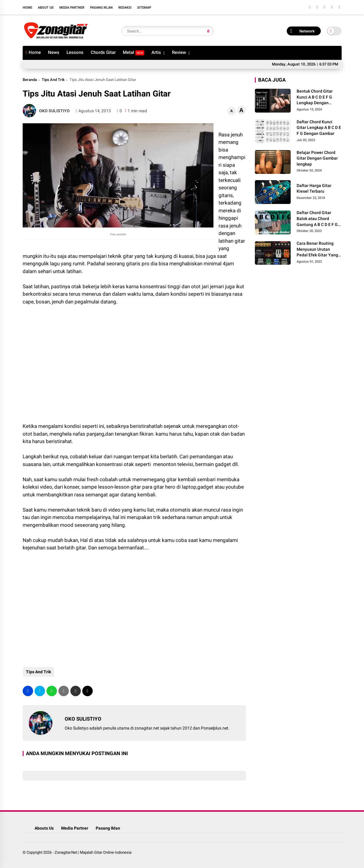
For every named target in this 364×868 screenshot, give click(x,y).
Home (27, 8)
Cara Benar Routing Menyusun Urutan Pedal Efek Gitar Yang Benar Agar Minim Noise (317, 250)
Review (179, 52)
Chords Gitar (103, 52)
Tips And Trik (53, 80)
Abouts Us (44, 828)
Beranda (30, 80)
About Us (46, 8)
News (54, 52)
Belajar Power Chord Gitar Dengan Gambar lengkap (317, 158)
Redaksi (125, 8)
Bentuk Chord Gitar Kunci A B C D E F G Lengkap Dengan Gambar (315, 97)
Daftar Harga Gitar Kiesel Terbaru (314, 188)
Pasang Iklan (101, 8)
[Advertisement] (70, 359)
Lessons (75, 52)
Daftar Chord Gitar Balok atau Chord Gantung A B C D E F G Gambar (317, 219)
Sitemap (144, 8)
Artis (156, 52)
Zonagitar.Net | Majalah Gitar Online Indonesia (93, 852)
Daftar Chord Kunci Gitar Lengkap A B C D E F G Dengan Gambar (319, 128)
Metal (134, 53)
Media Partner (72, 8)
